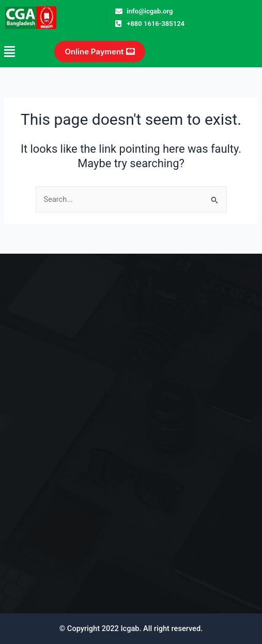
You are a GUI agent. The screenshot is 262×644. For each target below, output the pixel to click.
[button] (17, 51)
